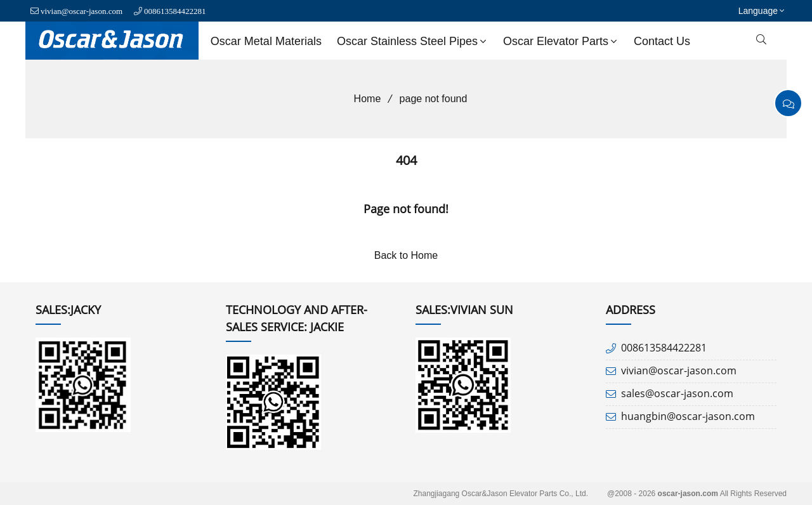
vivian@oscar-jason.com (82, 11)
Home (363, 99)
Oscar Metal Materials (266, 41)
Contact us (662, 41)
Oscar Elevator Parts (561, 41)
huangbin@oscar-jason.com (688, 416)
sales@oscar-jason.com (677, 393)
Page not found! (406, 209)
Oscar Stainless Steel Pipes (413, 41)
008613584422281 (175, 11)
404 (406, 160)
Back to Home (406, 255)
